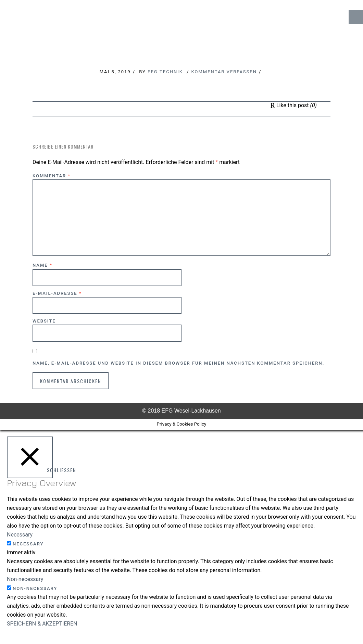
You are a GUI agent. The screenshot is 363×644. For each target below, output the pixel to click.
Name (42, 265)
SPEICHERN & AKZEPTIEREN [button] (42, 624)
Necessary (28, 544)
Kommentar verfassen (224, 72)
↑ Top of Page (337, 620)
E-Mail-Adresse (57, 293)
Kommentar (52, 176)
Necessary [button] (20, 535)
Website (44, 321)
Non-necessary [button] (25, 579)
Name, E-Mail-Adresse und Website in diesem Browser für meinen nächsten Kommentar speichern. (178, 363)
